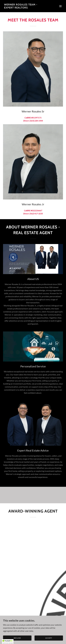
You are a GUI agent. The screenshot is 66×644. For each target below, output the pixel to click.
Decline (17, 638)
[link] (24, 8)
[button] (60, 6)
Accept (49, 638)
